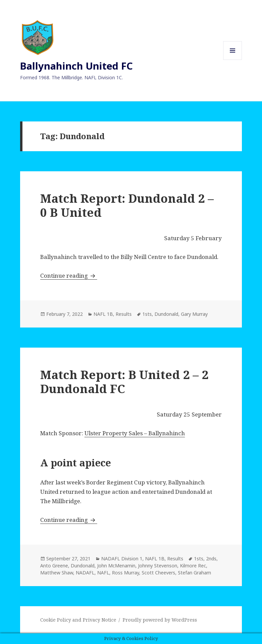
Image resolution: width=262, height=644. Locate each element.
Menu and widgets (233, 60)
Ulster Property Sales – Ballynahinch (135, 433)
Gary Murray (194, 314)
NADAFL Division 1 (122, 559)
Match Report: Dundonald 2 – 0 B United (127, 205)
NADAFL (85, 573)
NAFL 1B (103, 314)
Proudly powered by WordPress (160, 620)
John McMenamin (116, 566)
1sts (147, 314)
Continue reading (69, 275)
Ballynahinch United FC (76, 66)
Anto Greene (54, 566)
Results (124, 314)
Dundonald (166, 314)
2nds (211, 559)
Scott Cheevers (158, 573)
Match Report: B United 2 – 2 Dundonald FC (124, 382)
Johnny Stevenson (158, 566)
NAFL (103, 573)
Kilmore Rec (193, 566)
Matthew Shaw (57, 573)
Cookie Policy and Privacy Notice (78, 620)
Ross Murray (125, 573)
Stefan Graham (194, 573)
